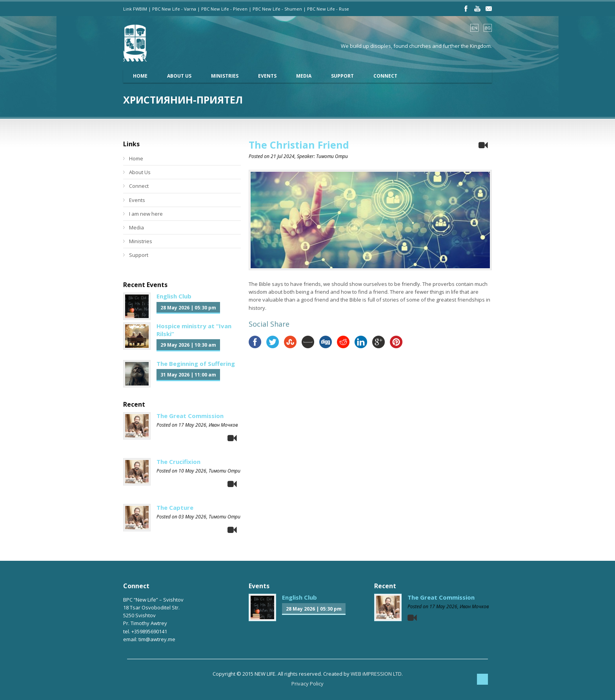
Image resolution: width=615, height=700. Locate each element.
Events (267, 76)
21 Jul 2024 (283, 156)
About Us (179, 76)
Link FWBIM (135, 9)
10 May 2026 (192, 471)
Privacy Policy (307, 684)
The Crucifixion (178, 462)
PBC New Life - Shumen (277, 9)
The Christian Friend (299, 145)
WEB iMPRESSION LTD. (377, 674)
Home (140, 76)
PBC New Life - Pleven (224, 9)
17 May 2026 (192, 425)
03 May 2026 (192, 517)
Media (304, 76)
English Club (174, 296)
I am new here (146, 214)
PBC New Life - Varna (174, 9)
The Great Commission (190, 416)
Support (342, 76)
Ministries (225, 76)
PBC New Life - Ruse (328, 9)
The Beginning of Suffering (196, 364)
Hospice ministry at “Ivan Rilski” (194, 330)
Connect (385, 76)
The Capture (175, 507)
